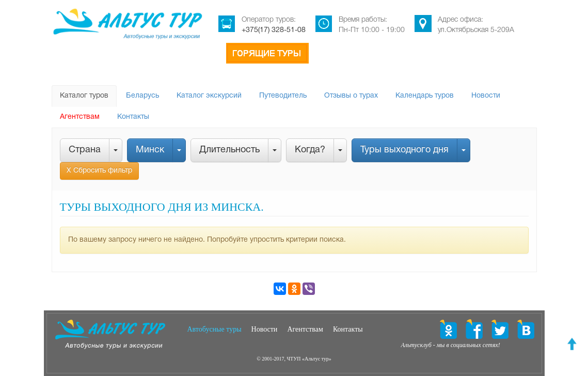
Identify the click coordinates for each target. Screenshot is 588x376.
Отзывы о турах (351, 96)
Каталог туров (84, 96)
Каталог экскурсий (209, 96)
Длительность (229, 150)
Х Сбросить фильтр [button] (99, 171)
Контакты (133, 117)
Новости (486, 96)
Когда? (310, 150)
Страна (85, 150)
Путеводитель (283, 96)
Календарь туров (425, 96)
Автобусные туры (214, 329)
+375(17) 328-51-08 (274, 30)
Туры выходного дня (404, 150)
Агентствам (80, 117)
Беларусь (142, 96)
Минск (150, 150)
